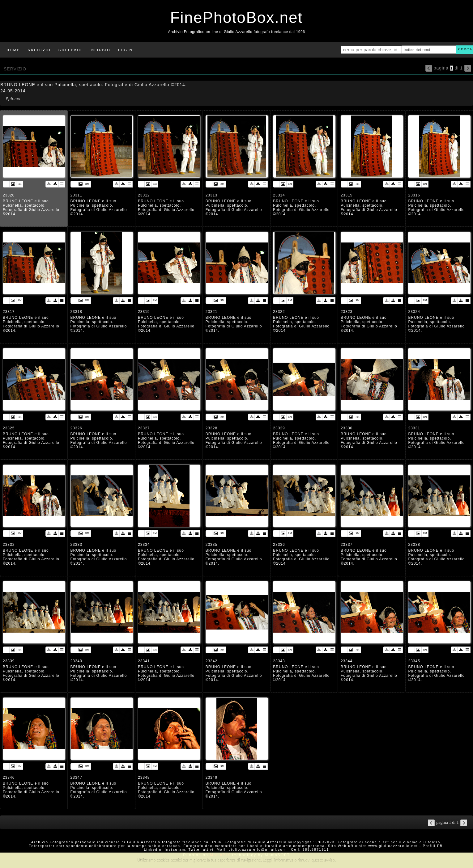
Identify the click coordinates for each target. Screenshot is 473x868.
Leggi (267, 860)
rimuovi (304, 860)
